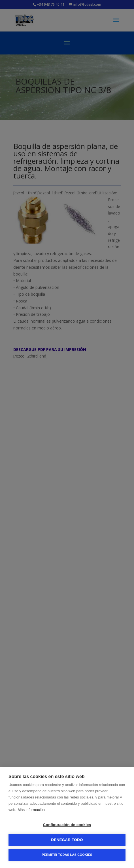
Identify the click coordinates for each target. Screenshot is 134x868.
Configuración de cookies (67, 825)
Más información (31, 810)
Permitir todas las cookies (67, 855)
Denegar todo (67, 840)
